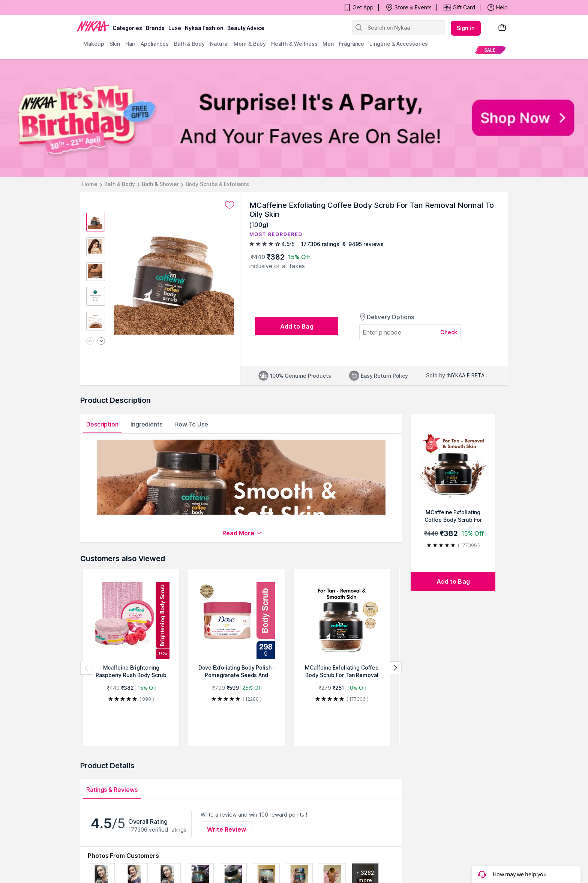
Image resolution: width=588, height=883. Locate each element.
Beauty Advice (246, 28)
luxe (175, 28)
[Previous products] (87, 668)
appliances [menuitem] (155, 44)
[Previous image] (90, 342)
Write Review (226, 829)
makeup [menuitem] (94, 44)
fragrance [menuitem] (352, 44)
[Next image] (101, 342)
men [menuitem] (328, 44)
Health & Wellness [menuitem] (294, 44)
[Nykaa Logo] (93, 26)
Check (449, 332)
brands (155, 28)
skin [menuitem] (115, 44)
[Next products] (395, 668)
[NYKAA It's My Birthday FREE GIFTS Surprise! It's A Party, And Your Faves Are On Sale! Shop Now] (294, 118)
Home (90, 184)
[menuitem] (490, 50)
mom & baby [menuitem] (250, 44)
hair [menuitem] (130, 44)
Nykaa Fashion (204, 28)
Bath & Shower (160, 184)
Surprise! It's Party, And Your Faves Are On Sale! (148, 8)
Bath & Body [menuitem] (189, 44)
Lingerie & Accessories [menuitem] (399, 44)
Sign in (466, 28)
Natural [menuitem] (219, 44)
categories (127, 28)
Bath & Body (120, 184)
